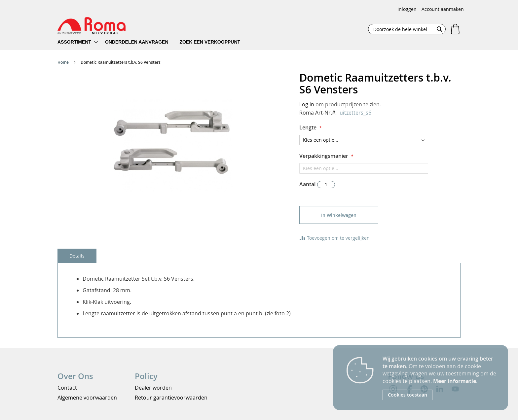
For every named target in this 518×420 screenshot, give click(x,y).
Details (77, 256)
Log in (307, 104)
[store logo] (92, 26)
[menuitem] (78, 42)
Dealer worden (153, 388)
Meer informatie (455, 381)
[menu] (153, 42)
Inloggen (407, 9)
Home (63, 62)
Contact (67, 388)
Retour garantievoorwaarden (171, 398)
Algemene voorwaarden (87, 398)
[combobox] (407, 29)
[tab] (77, 256)
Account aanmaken (443, 9)
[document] (440, 378)
